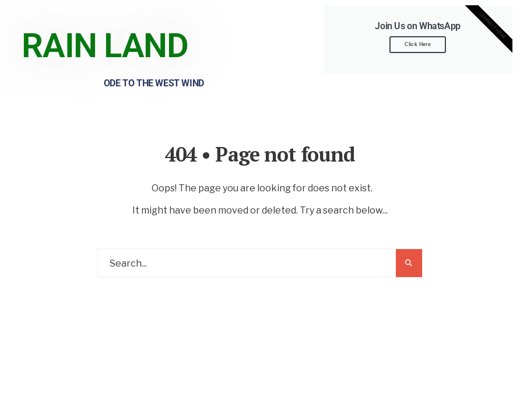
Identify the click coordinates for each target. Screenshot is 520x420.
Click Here (418, 44)
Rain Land (105, 45)
